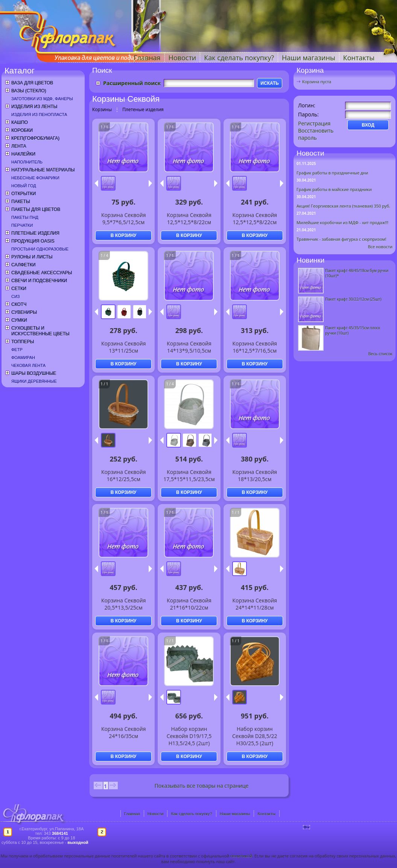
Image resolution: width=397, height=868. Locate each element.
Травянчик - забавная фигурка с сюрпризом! (341, 239)
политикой (241, 856)
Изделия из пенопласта (39, 115)
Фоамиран (23, 358)
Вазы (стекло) (29, 91)
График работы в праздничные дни (332, 173)
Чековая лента (28, 365)
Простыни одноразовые (40, 249)
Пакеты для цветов (36, 209)
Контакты (359, 58)
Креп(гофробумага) (35, 138)
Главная (147, 58)
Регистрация (314, 123)
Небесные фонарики (35, 178)
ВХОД (368, 125)
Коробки (22, 130)
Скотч (19, 304)
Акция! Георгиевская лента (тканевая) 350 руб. (343, 206)
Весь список (380, 354)
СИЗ (16, 296)
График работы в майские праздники (334, 189)
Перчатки (22, 225)
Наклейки (23, 154)
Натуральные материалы (43, 170)
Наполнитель (27, 162)
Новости (183, 58)
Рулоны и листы (32, 257)
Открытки (24, 194)
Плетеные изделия (35, 233)
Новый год (24, 186)
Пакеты (21, 202)
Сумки (19, 320)
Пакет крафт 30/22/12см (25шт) (353, 299)
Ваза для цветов (32, 83)
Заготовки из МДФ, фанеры (42, 99)
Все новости (380, 247)
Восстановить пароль (316, 134)
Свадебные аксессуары (42, 273)
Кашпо (20, 122)
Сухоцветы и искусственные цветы (40, 331)
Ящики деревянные (34, 381)
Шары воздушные (34, 373)
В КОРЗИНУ (124, 235)
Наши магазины (309, 58)
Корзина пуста (317, 82)
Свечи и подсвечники (39, 281)
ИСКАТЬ (270, 83)
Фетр (17, 350)
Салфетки (23, 265)
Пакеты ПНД (25, 217)
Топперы (23, 342)
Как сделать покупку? (239, 58)
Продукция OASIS (33, 241)
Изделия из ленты (34, 107)
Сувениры (24, 312)
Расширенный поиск (132, 83)
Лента (19, 146)
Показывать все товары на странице (202, 786)
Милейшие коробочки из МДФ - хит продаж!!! (342, 222)
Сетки (19, 289)
